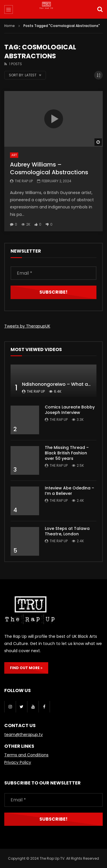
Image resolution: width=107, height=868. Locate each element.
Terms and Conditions (26, 755)
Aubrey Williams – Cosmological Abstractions (49, 168)
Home (10, 26)
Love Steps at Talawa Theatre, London (67, 531)
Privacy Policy (18, 762)
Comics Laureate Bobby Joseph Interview (70, 410)
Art (14, 155)
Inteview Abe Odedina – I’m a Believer (69, 491)
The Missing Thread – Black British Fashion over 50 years (67, 453)
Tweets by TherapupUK (27, 326)
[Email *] (53, 273)
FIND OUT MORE (26, 668)
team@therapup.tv (24, 735)
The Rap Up (24, 181)
